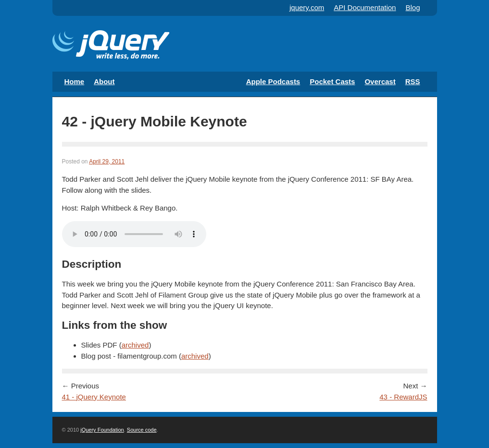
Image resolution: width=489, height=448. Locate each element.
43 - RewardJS (403, 397)
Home (75, 81)
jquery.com (307, 7)
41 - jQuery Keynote (94, 397)
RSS (413, 81)
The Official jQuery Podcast (111, 46)
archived (135, 345)
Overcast (380, 81)
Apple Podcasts (273, 81)
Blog (413, 7)
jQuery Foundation (102, 430)
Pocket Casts (332, 81)
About (104, 81)
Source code (142, 430)
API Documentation (365, 7)
